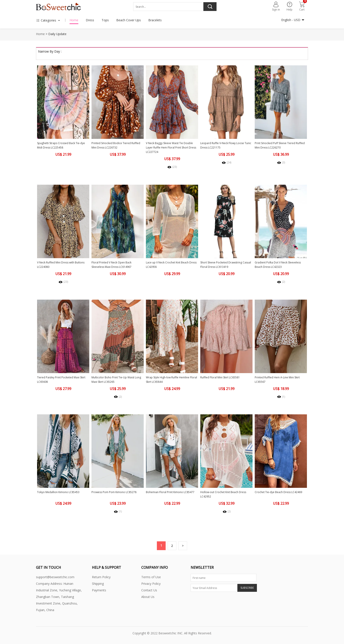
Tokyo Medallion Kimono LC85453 (58, 492)
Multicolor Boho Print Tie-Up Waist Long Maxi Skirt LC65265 (116, 380)
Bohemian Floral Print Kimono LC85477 (170, 492)
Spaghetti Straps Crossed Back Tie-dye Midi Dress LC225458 (61, 145)
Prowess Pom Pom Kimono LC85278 (114, 492)
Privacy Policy (151, 584)
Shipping (98, 584)
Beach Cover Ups (129, 20)
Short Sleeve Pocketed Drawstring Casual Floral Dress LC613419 (226, 265)
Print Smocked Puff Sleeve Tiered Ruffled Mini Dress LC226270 (280, 145)
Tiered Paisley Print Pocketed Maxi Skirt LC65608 (61, 380)
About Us (148, 597)
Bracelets (155, 20)
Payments (99, 590)
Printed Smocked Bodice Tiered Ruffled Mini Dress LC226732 (116, 145)
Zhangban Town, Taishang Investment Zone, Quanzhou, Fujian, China (57, 603)
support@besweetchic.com (55, 577)
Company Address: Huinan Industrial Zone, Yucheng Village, (59, 587)
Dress (90, 20)
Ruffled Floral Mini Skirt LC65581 (220, 377)
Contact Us (149, 590)
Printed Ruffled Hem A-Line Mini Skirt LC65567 (277, 380)
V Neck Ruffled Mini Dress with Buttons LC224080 (61, 265)
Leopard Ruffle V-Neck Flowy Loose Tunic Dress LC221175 (226, 145)
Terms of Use (151, 577)
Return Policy (101, 577)
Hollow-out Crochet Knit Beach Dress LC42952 (223, 494)
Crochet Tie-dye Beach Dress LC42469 (278, 492)
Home (74, 20)
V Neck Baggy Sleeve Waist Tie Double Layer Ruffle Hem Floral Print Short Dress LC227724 (171, 148)
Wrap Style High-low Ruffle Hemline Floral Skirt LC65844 (171, 380)
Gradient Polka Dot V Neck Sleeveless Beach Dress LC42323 (278, 265)
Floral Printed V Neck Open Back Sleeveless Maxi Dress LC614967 (111, 265)
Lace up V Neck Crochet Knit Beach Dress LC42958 (171, 265)
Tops (105, 20)
